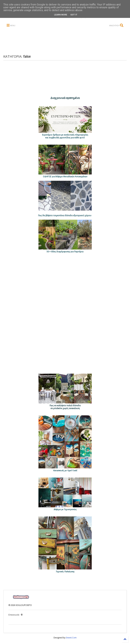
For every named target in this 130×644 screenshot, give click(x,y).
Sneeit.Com (71, 638)
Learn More (61, 15)
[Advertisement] (68, 41)
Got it (74, 15)
